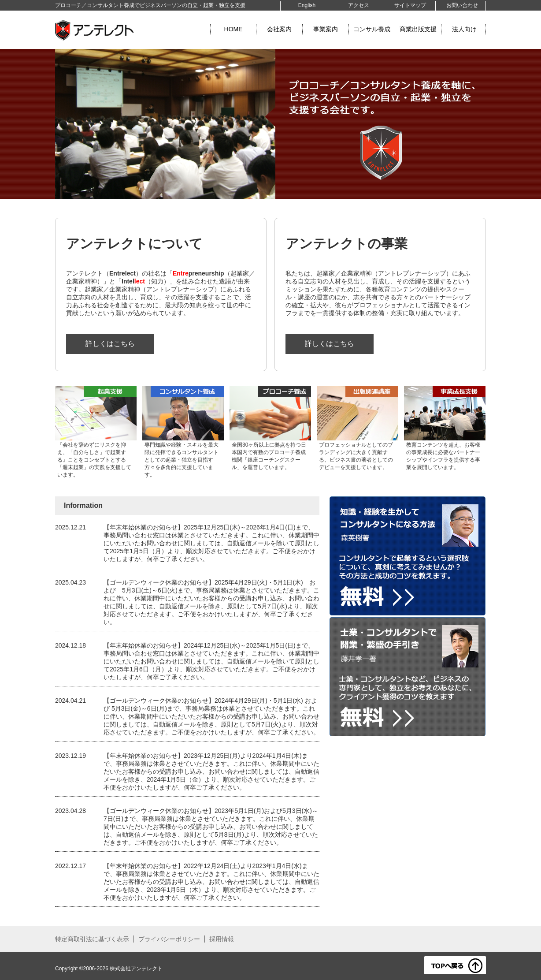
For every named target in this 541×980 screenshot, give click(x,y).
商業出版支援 (418, 29)
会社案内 (279, 29)
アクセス (359, 5)
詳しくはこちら (110, 344)
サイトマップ (410, 5)
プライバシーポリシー (169, 939)
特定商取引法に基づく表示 (92, 939)
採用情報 (222, 939)
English (307, 5)
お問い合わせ (462, 5)
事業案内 (326, 29)
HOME (233, 29)
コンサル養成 (372, 29)
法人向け (464, 29)
